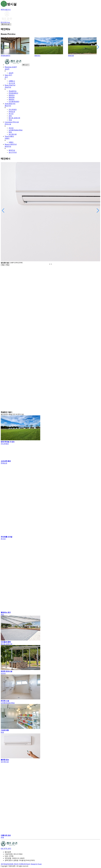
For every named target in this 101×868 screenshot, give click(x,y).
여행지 (11, 142)
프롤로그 (12, 81)
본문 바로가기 (6, 10)
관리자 (16, 864)
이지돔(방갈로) (14, 101)
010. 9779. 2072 (6, 849)
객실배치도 (13, 91)
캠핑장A (12, 95)
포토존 (11, 73)
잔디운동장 (13, 110)
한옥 (10, 120)
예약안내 (12, 150)
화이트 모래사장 (14, 118)
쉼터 (10, 116)
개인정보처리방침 (7, 864)
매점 (10, 132)
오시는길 (12, 83)
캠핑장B (12, 97)
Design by (36, 864)
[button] (98, 47)
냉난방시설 (13, 134)
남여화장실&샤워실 (16, 130)
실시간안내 (13, 152)
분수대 (11, 114)
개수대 (11, 128)
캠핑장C (12, 99)
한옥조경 (12, 112)
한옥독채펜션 (13, 93)
